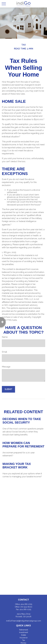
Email (4, 352)
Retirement (24, 630)
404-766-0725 (26, 604)
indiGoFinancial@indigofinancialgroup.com (24, 621)
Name (5, 337)
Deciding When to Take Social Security (22, 421)
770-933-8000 (26, 607)
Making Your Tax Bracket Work (17, 466)
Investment (24, 632)
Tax (24, 640)
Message (6, 367)
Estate (24, 635)
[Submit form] (8, 389)
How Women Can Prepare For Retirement (23, 445)
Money (23, 643)
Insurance (24, 638)
